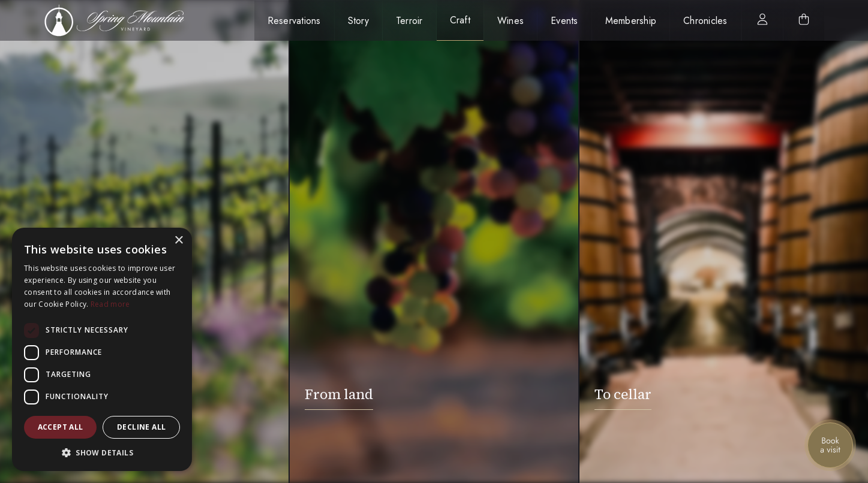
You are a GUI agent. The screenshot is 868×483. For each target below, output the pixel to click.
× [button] (178, 241)
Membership (631, 21)
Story (358, 21)
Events (564, 21)
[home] (121, 20)
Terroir (409, 21)
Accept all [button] (61, 427)
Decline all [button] (141, 427)
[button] (102, 453)
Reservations (294, 21)
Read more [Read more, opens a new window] (110, 304)
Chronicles (705, 21)
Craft (460, 20)
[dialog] (102, 349)
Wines (510, 21)
